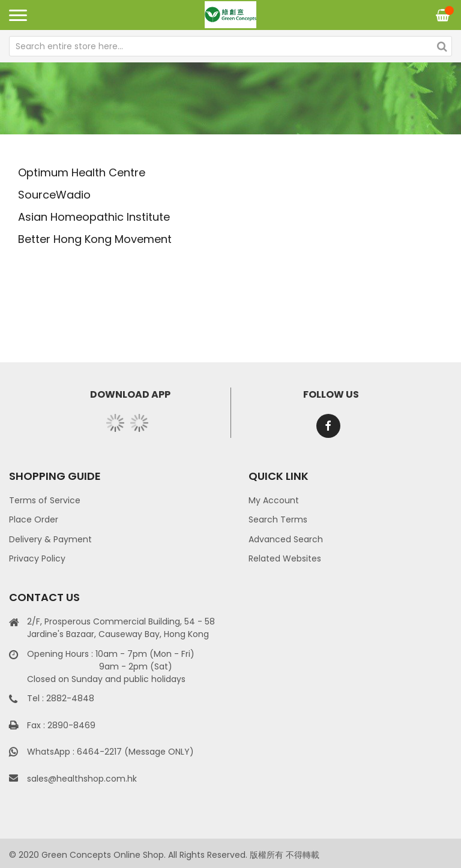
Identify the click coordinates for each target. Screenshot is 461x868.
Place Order (34, 519)
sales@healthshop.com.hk (82, 779)
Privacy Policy (37, 558)
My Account (274, 500)
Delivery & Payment (50, 539)
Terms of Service (45, 500)
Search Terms (278, 519)
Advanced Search (286, 539)
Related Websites (285, 558)
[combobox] (230, 46)
